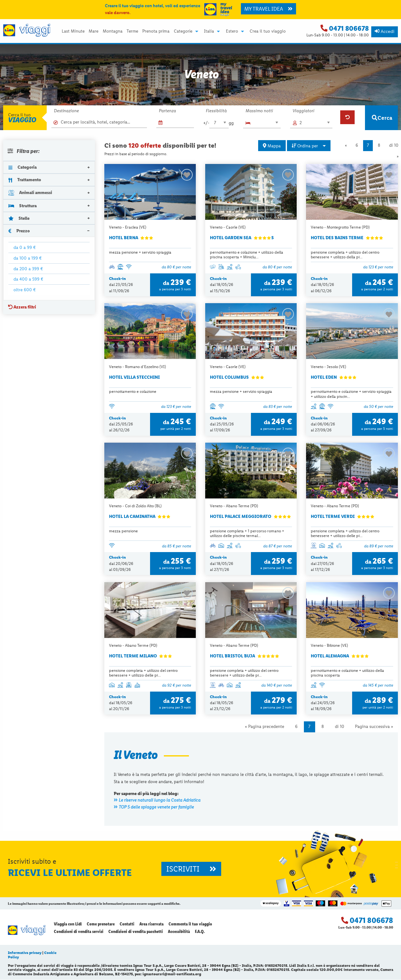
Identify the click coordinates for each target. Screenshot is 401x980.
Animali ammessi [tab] (30, 193)
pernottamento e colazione (133, 392)
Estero (232, 31)
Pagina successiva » (374, 727)
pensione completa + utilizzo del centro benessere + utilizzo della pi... (345, 255)
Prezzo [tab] (19, 231)
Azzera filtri (22, 307)
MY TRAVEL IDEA (268, 9)
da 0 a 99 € (25, 247)
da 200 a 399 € (28, 269)
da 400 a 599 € (28, 279)
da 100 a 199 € (28, 258)
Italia (209, 31)
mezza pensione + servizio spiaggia (140, 252)
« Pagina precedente (265, 727)
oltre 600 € (25, 290)
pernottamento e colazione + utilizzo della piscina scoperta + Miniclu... (247, 255)
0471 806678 (349, 28)
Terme (132, 31)
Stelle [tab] (19, 218)
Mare (94, 31)
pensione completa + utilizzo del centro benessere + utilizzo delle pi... (345, 534)
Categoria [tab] (23, 167)
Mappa (272, 146)
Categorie (183, 31)
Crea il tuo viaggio (268, 31)
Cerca (382, 118)
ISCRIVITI (191, 869)
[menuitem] (73, 31)
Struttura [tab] (23, 206)
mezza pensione (123, 531)
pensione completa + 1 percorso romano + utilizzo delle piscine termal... (247, 534)
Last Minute (73, 31)
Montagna (113, 31)
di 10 (340, 727)
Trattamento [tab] (25, 180)
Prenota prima (156, 31)
